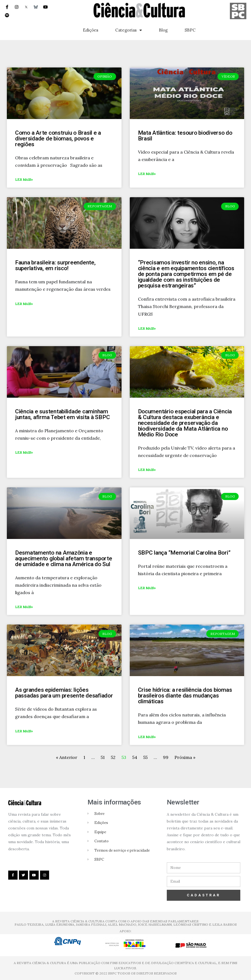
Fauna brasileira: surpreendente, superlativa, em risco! (55, 265)
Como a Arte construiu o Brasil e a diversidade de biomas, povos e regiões (58, 139)
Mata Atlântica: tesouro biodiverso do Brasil (185, 136)
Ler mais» (24, 180)
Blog (163, 30)
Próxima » (185, 757)
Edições (91, 30)
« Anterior (67, 757)
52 (113, 757)
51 (103, 757)
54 (135, 757)
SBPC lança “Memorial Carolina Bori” (184, 553)
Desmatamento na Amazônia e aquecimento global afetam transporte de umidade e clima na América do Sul (64, 558)
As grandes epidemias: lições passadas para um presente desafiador (64, 693)
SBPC (190, 30)
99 (166, 757)
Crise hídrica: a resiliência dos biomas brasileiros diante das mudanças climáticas (185, 696)
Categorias (129, 30)
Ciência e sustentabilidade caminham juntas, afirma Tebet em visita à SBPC (62, 414)
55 (145, 757)
